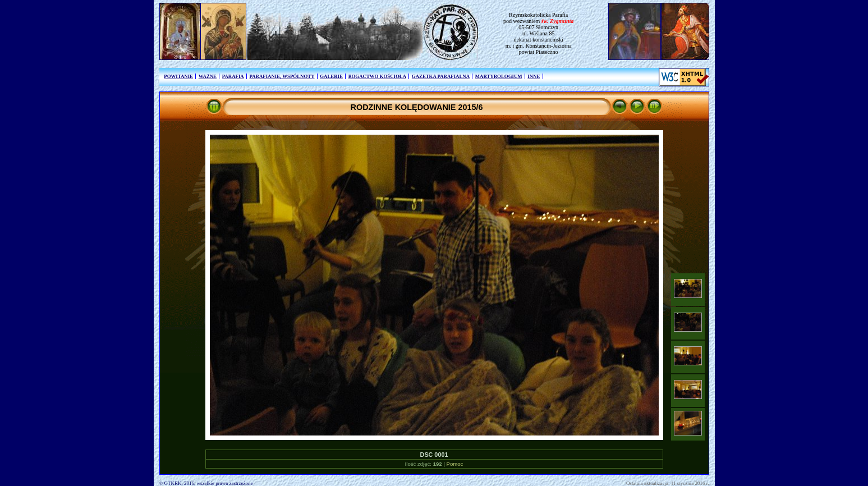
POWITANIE (178, 76)
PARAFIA (233, 76)
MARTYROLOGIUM (499, 76)
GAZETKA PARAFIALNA (441, 76)
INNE (534, 76)
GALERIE (331, 76)
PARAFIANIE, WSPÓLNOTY (282, 76)
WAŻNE (208, 76)
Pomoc (455, 464)
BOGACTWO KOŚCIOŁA (377, 76)
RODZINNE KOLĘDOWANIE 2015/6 (417, 107)
